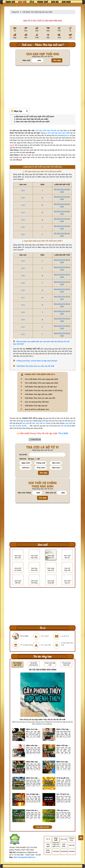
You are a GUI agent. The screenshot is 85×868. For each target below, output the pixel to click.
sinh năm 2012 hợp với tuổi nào (47, 130)
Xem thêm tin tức (42, 827)
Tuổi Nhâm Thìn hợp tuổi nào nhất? (39, 394)
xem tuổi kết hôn (29, 423)
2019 (23, 312)
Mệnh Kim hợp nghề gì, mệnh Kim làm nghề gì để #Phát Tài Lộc (33, 729)
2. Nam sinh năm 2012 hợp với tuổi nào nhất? (32, 122)
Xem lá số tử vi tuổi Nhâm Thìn (37, 409)
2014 (23, 212)
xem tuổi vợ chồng (43, 423)
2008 (23, 283)
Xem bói (55, 2)
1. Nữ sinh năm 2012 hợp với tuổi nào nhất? (31, 119)
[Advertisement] (42, 85)
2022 (23, 227)
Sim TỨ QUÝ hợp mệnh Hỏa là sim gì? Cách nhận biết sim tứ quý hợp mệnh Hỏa (63, 794)
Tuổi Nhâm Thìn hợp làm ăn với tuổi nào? (41, 387)
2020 (23, 320)
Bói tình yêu (62, 426)
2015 (23, 220)
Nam (31, 459)
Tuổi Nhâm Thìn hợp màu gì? (36, 406)
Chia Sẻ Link (36, 439)
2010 (23, 205)
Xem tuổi (22, 2)
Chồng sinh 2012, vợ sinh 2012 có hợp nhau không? (37, 361)
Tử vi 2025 (63, 433)
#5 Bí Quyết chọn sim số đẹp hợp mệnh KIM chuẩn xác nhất (63, 778)
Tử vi (32, 2)
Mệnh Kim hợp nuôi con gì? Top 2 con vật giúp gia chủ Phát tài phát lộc (63, 762)
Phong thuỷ (43, 2)
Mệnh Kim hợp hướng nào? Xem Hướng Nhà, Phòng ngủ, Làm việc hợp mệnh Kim (33, 778)
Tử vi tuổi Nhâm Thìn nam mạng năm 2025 (41, 379)
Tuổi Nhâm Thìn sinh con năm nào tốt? (40, 398)
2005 (23, 198)
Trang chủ (10, 2)
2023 (23, 234)
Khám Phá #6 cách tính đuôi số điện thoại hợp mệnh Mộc (33, 810)
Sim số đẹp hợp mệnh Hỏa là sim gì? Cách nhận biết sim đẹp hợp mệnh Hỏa (33, 794)
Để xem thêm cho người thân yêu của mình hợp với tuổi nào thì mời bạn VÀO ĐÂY (41, 343)
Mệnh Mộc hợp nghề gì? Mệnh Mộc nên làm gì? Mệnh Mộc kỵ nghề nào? (33, 762)
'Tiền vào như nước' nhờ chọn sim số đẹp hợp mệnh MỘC (63, 810)
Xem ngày (66, 2)
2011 (23, 298)
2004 (23, 190)
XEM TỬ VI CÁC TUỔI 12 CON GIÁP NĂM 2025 (42, 21)
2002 (23, 261)
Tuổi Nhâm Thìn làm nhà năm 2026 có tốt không (44, 390)
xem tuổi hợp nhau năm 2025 (58, 133)
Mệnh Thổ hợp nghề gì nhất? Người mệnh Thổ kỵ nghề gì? (63, 745)
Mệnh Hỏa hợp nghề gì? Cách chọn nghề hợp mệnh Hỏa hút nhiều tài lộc (33, 745)
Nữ (37, 459)
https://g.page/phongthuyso (24, 857)
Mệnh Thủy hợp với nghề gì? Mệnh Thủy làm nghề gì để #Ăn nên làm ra (63, 729)
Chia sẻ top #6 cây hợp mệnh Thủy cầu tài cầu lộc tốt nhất (42, 719)
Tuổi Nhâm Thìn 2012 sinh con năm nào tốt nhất (35, 366)
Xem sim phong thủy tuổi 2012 (37, 402)
